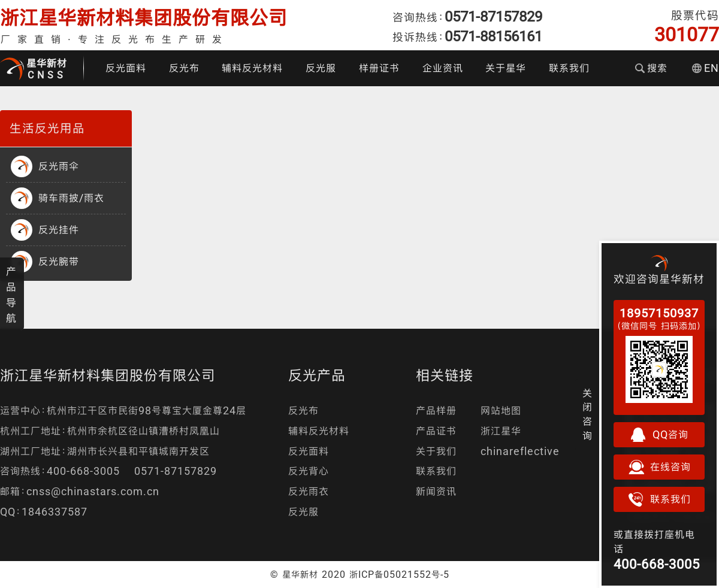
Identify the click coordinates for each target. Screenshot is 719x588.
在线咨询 (659, 467)
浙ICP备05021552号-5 (399, 574)
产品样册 (436, 410)
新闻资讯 (436, 491)
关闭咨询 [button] (587, 414)
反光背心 (309, 471)
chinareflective (520, 451)
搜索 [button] (651, 68)
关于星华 (506, 68)
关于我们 (436, 451)
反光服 (321, 68)
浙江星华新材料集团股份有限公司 (144, 18)
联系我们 (569, 68)
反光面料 (126, 68)
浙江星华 (501, 431)
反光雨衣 (309, 491)
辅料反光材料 (252, 68)
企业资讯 (443, 68)
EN (706, 68)
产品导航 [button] (11, 295)
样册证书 (379, 68)
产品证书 (436, 431)
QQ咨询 (659, 435)
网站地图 (501, 410)
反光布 (184, 68)
